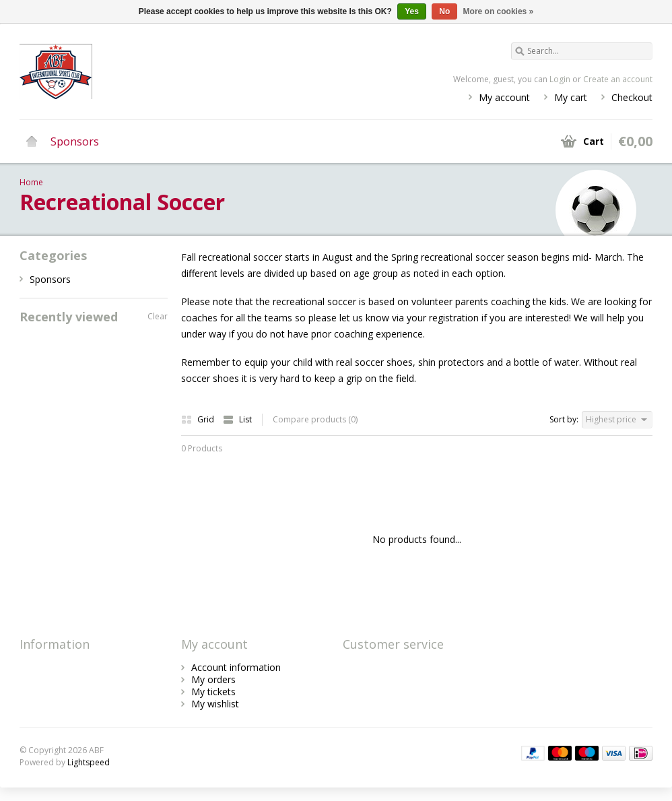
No (444, 11)
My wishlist (215, 704)
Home (32, 141)
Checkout (632, 97)
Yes (412, 11)
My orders (213, 679)
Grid (199, 419)
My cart (571, 97)
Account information (236, 667)
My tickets (213, 692)
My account (504, 97)
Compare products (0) (315, 419)
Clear (158, 316)
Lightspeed (89, 762)
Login (560, 79)
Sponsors (75, 141)
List (237, 419)
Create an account (618, 79)
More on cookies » (499, 11)
